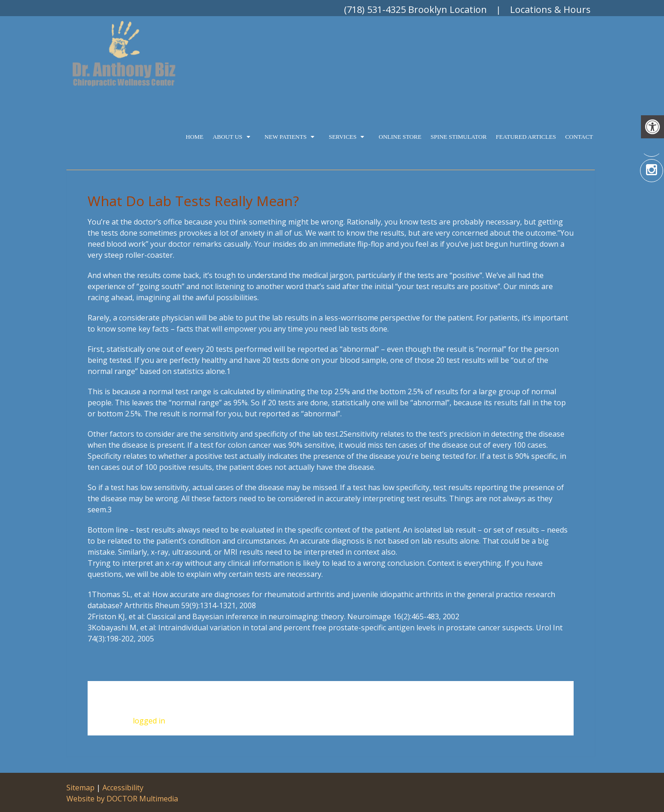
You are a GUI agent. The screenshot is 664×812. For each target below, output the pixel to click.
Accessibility (123, 788)
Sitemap (80, 788)
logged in (149, 721)
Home (195, 137)
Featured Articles (526, 137)
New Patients (286, 137)
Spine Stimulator (459, 137)
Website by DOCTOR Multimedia (122, 799)
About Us (227, 137)
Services (343, 137)
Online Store (400, 137)
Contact (579, 137)
